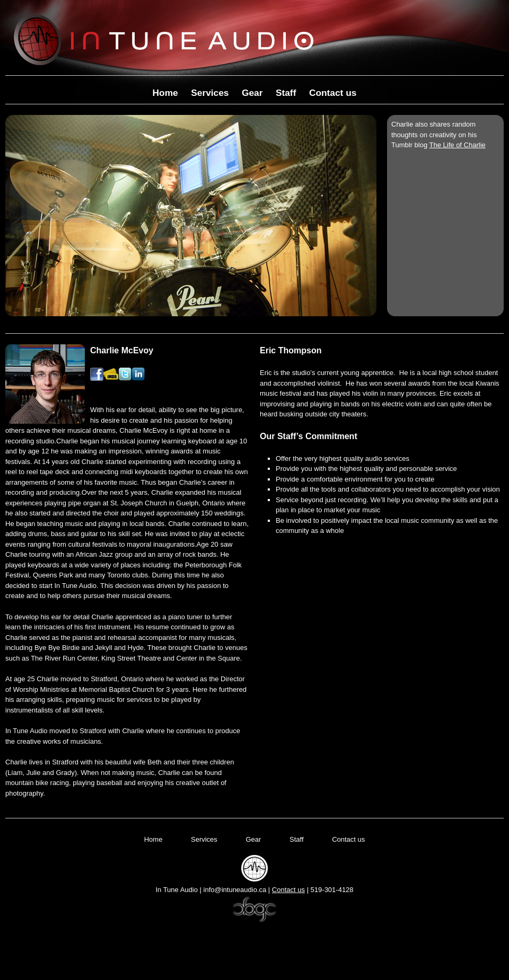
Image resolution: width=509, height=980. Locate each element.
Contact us (333, 93)
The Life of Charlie (458, 145)
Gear (252, 93)
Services (210, 93)
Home (165, 93)
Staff (286, 93)
